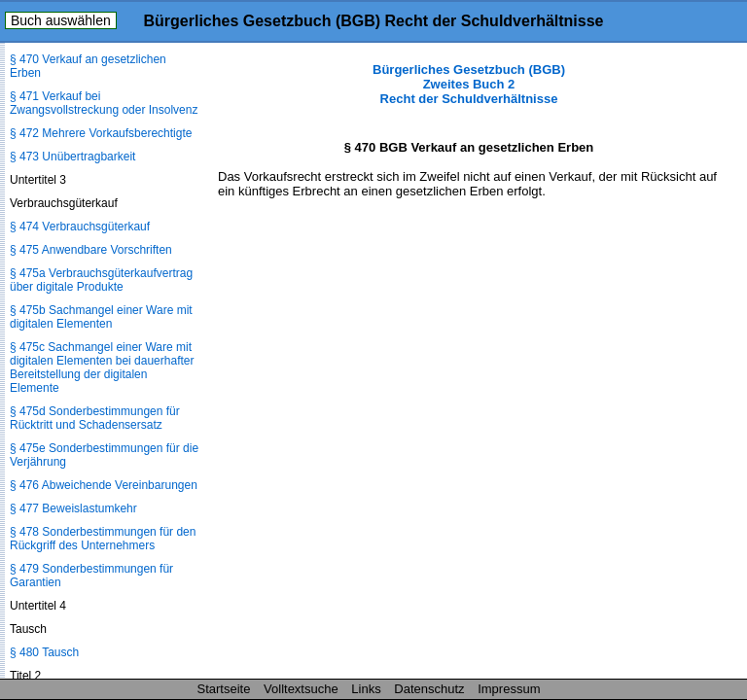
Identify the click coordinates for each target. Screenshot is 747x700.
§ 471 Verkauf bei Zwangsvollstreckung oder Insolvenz (104, 103)
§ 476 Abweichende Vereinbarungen (104, 485)
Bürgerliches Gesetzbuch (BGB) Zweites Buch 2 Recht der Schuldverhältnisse (469, 84)
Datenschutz (429, 689)
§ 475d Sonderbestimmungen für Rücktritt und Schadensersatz (95, 418)
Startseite (224, 689)
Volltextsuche (301, 689)
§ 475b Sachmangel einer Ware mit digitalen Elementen (101, 317)
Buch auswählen (61, 20)
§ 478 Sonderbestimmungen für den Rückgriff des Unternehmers (103, 539)
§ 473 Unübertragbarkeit (72, 157)
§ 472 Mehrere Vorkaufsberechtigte (101, 133)
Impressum (509, 689)
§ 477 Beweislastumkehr (73, 508)
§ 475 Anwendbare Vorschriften (91, 250)
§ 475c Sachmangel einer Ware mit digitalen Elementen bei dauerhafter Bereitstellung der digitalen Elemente (102, 367)
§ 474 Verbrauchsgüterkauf (80, 227)
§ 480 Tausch (44, 652)
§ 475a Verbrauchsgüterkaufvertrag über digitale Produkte (101, 280)
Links (366, 689)
